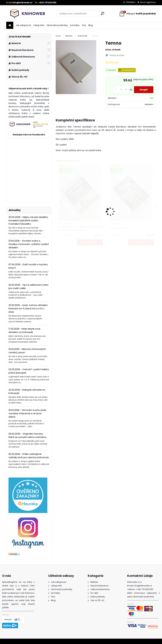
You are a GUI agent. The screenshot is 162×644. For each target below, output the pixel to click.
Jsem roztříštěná (118, 228)
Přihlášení (131, 2)
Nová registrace (148, 2)
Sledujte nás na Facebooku (29, 135)
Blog (91, 25)
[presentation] (57, 207)
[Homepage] (10, 25)
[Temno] (76, 67)
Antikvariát (82, 36)
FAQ (84, 25)
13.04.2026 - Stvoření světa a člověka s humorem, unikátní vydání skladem (29, 244)
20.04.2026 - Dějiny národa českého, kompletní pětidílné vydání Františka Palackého (28, 221)
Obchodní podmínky (57, 25)
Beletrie (69, 36)
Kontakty (75, 25)
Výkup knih (39, 25)
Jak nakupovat (23, 25)
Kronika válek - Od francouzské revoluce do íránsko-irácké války (80, 228)
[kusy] (121, 90)
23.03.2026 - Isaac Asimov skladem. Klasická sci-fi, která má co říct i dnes (28, 309)
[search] (103, 13)
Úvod (58, 36)
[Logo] (26, 14)
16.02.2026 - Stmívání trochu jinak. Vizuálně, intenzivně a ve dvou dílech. (27, 413)
